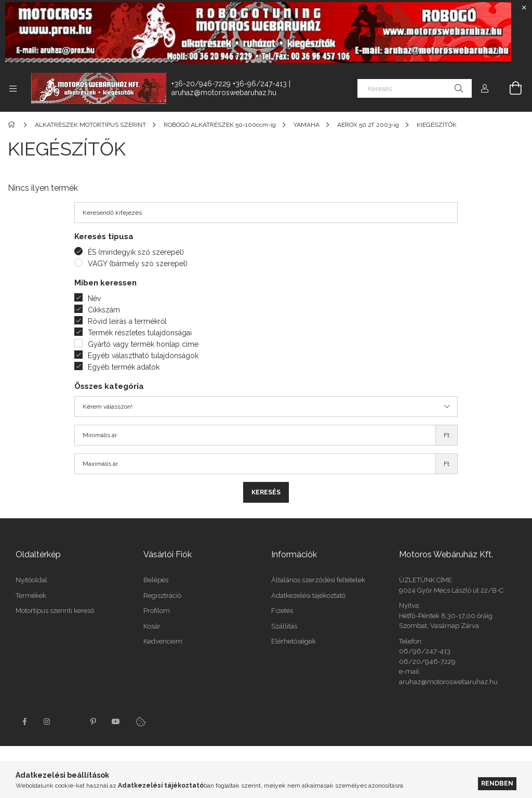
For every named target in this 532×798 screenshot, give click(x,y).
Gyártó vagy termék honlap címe (143, 344)
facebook (24, 722)
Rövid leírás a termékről (127, 321)
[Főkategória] (13, 125)
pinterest (93, 722)
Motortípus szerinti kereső (55, 611)
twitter (70, 722)
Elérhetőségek (294, 641)
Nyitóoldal (31, 580)
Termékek (31, 596)
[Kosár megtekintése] (510, 88)
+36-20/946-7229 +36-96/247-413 (229, 84)
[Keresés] (415, 88)
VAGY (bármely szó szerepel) (138, 264)
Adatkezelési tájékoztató (308, 596)
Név (94, 298)
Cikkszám (104, 310)
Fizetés (282, 611)
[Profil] (485, 88)
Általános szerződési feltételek (318, 580)
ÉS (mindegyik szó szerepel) (136, 252)
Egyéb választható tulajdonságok (143, 356)
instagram (47, 722)
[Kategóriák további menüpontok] (13, 88)
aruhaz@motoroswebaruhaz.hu (224, 93)
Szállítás (284, 626)
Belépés (156, 580)
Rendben (497, 783)
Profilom (157, 611)
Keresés (266, 492)
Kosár (152, 626)
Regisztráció (162, 596)
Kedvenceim (163, 641)
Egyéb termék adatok (124, 367)
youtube (116, 722)
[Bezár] (524, 8)
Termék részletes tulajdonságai (140, 333)
